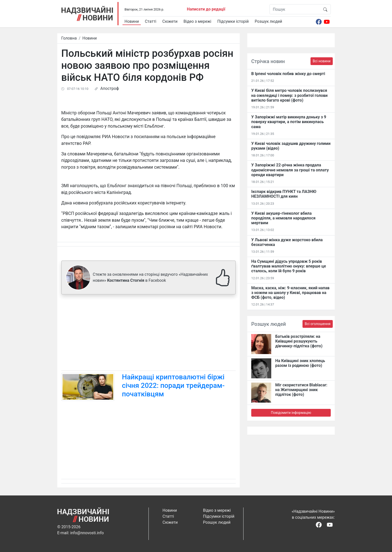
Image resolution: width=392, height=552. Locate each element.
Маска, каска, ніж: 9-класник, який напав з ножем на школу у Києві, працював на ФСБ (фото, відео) (290, 293)
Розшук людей (268, 21)
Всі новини (322, 61)
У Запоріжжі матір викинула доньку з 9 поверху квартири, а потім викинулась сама (289, 122)
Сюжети (170, 21)
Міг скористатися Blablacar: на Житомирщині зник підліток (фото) (301, 390)
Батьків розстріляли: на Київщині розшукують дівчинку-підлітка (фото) (299, 341)
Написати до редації (206, 9)
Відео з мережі (197, 21)
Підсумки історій (233, 21)
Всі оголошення (318, 324)
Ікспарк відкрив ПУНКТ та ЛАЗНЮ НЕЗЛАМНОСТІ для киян (284, 194)
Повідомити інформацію (291, 413)
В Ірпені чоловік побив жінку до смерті (288, 74)
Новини (132, 21)
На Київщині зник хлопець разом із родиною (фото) (300, 363)
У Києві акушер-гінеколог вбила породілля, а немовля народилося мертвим (283, 218)
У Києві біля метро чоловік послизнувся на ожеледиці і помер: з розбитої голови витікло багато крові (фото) (289, 95)
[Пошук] (295, 9)
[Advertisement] (148, 334)
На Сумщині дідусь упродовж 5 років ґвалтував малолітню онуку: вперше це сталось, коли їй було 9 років (289, 266)
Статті (150, 21)
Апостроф (110, 88)
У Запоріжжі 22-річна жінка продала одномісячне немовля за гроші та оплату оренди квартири (290, 170)
